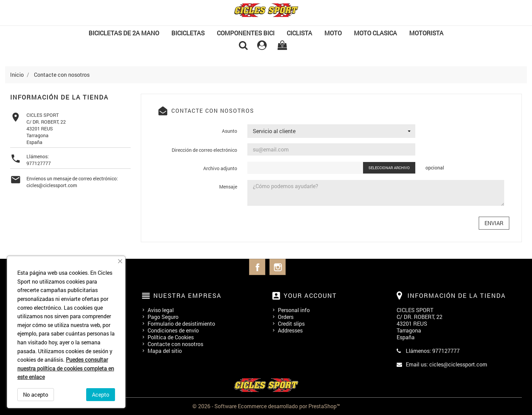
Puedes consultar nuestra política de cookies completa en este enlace (66, 368)
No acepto (36, 394)
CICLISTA (299, 33)
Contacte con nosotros (175, 344)
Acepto (101, 394)
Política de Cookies (171, 337)
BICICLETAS (188, 33)
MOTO (333, 33)
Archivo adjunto (220, 168)
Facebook (257, 267)
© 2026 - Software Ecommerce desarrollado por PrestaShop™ (266, 406)
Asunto (230, 131)
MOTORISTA (426, 33)
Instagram (278, 267)
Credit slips (291, 323)
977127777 (39, 163)
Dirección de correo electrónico (204, 150)
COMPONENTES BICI (246, 33)
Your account (310, 295)
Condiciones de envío (173, 330)
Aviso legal (161, 310)
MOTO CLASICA (375, 33)
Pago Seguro (163, 317)
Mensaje (228, 187)
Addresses (290, 330)
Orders (286, 317)
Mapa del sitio (165, 351)
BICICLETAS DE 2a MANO (124, 33)
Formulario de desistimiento (181, 323)
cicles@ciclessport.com (52, 185)
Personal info (294, 310)
